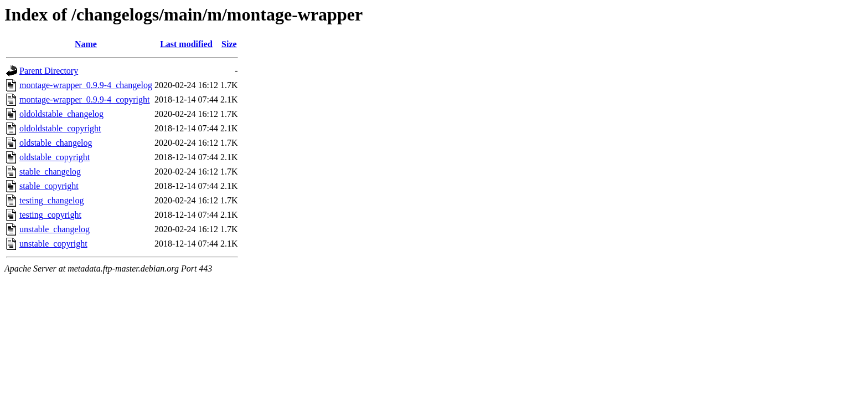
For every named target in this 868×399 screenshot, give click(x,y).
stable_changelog (50, 172)
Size (229, 44)
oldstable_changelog (56, 143)
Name (86, 44)
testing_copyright (50, 215)
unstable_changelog (55, 229)
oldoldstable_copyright (60, 128)
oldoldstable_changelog (61, 114)
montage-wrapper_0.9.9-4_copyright (84, 99)
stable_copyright (49, 186)
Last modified (186, 44)
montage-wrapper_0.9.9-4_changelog (86, 85)
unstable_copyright (53, 244)
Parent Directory (49, 71)
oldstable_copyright (55, 157)
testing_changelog (51, 200)
